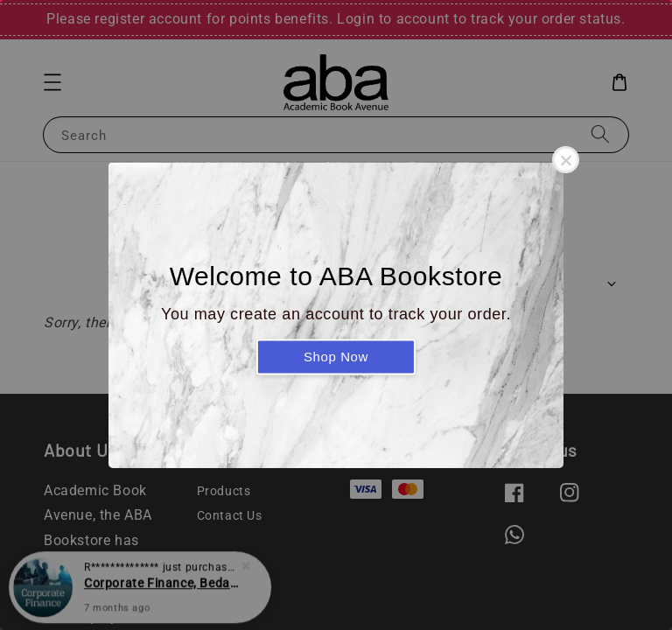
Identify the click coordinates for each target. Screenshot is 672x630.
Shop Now (336, 357)
